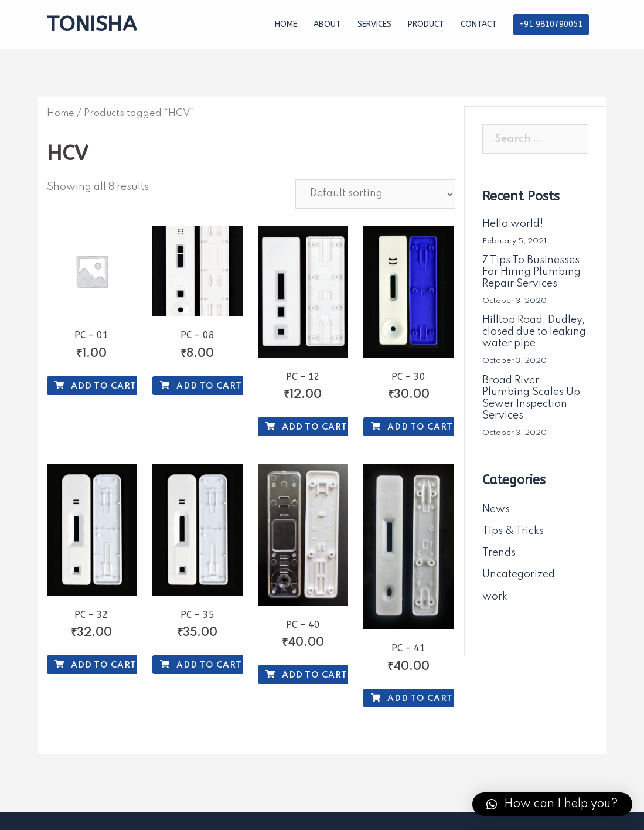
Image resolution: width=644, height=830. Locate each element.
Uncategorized (519, 574)
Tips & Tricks (513, 531)
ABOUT (327, 24)
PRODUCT (426, 24)
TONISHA (92, 24)
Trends (499, 553)
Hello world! (513, 224)
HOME (286, 24)
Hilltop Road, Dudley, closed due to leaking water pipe (534, 332)
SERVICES (374, 24)
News (496, 509)
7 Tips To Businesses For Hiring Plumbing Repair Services (531, 272)
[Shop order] (375, 194)
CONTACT (479, 24)
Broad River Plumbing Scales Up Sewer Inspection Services (531, 398)
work (495, 597)
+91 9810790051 (551, 24)
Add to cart (96, 386)
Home (61, 113)
